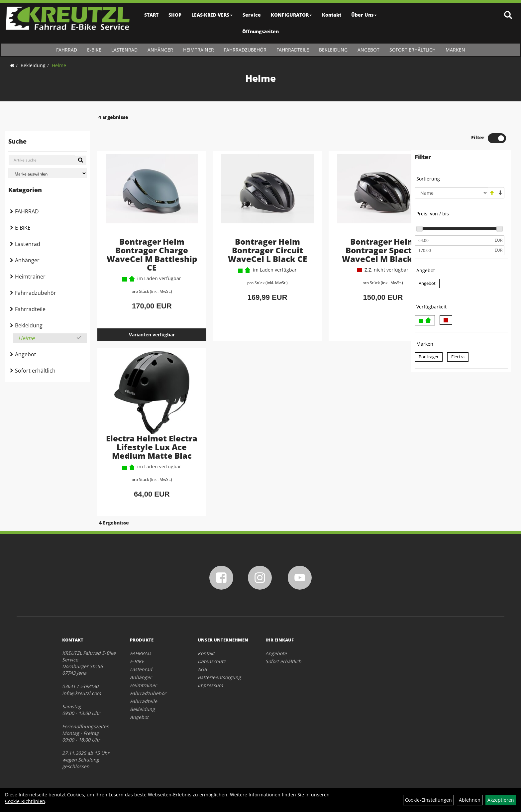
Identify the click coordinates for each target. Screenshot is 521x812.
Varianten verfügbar (146, 315)
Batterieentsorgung (219, 666)
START (151, 15)
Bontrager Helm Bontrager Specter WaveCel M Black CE (354, 230)
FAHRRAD (67, 50)
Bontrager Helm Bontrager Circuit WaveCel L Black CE (250, 230)
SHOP (175, 15)
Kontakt (332, 15)
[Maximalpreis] (454, 231)
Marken (455, 50)
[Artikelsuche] (509, 15)
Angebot (368, 50)
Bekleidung (333, 50)
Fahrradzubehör (245, 50)
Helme (59, 65)
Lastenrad (124, 50)
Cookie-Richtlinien (25, 801)
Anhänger (160, 50)
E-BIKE (94, 50)
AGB (202, 658)
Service (252, 15)
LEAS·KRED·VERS (212, 15)
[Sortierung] (451, 174)
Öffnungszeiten (260, 31)
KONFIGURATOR (291, 15)
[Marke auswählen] (48, 173)
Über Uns (364, 15)
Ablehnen (470, 800)
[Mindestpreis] (454, 221)
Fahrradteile (293, 50)
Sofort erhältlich (413, 50)
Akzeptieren (501, 800)
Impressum (210, 674)
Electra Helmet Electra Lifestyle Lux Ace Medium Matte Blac (146, 432)
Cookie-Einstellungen (428, 800)
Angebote (276, 642)
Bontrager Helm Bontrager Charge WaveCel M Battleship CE (146, 234)
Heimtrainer (199, 50)
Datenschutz (212, 650)
